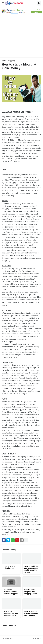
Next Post (36, 639)
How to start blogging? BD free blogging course (11, 613)
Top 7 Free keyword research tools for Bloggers (11, 592)
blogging (11, 61)
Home (4, 61)
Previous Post (8, 639)
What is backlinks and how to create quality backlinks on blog (31, 569)
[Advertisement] (21, 36)
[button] (3, 3)
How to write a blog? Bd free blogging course (31, 592)
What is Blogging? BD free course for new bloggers (31, 613)
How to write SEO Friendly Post (10, 567)
